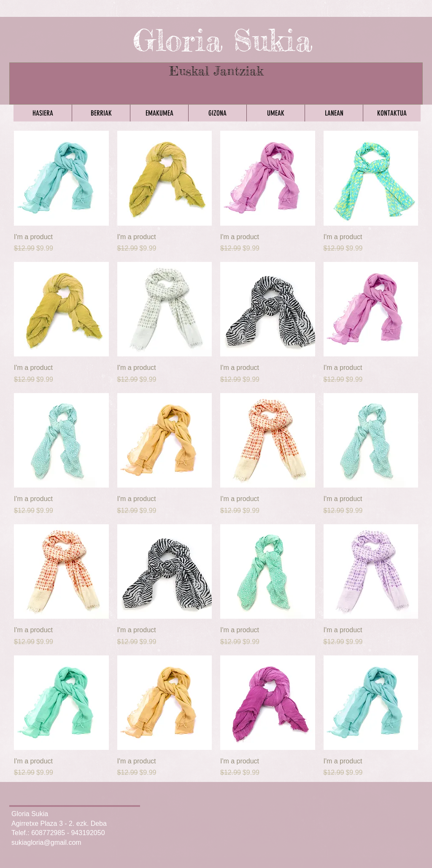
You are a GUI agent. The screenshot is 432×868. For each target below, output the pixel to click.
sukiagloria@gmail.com (46, 842)
